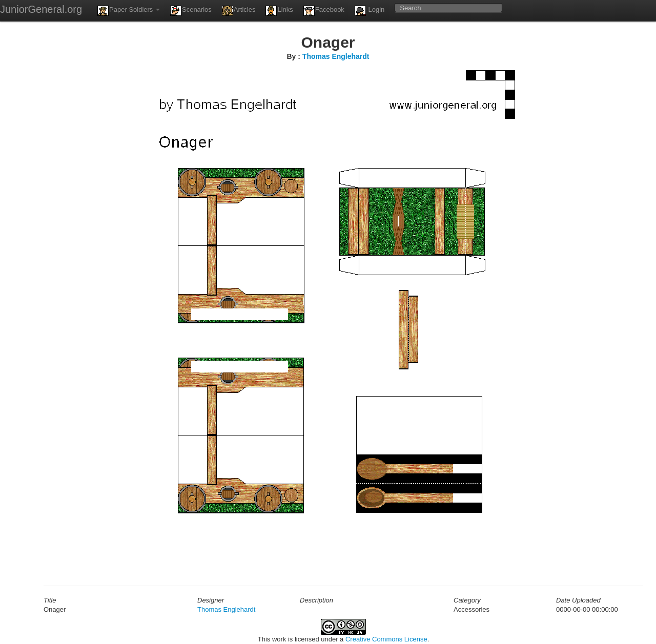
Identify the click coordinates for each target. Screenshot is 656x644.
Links (279, 11)
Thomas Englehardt (336, 56)
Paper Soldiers (129, 11)
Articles (239, 11)
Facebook (324, 11)
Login (370, 11)
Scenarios (191, 11)
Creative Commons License (386, 639)
